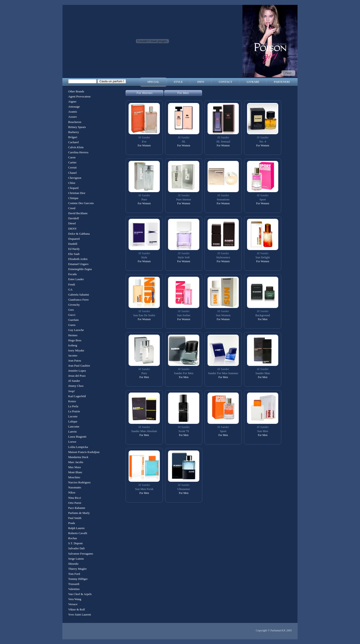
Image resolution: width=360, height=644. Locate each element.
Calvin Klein (76, 147)
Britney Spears (77, 127)
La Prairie (74, 411)
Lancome (74, 426)
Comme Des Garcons (81, 203)
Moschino (74, 477)
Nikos (72, 492)
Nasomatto (75, 487)
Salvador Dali (76, 548)
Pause (288, 73)
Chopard (73, 188)
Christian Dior (77, 193)
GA (70, 289)
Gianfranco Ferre (78, 300)
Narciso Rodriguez (79, 482)
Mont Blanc (75, 472)
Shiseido (73, 564)
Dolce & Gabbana (79, 234)
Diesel (72, 223)
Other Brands (76, 91)
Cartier (72, 162)
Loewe (72, 442)
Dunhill (73, 244)
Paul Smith (75, 518)
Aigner (72, 101)
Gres (71, 310)
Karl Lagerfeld (77, 396)
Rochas (73, 538)
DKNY (73, 229)
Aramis (73, 112)
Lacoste (73, 416)
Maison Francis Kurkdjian (84, 452)
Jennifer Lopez (77, 371)
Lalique (73, 421)
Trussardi (74, 584)
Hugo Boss (75, 340)
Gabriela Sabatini (79, 295)
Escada (72, 274)
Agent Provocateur (79, 96)
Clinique (73, 198)
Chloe (72, 183)
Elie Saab (74, 254)
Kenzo (72, 401)
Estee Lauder (76, 279)
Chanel (72, 173)
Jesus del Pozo (77, 376)
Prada (72, 523)
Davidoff (74, 218)
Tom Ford (74, 574)
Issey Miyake (76, 350)
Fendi (72, 284)
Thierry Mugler (77, 569)
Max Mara (75, 467)
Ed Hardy (74, 249)
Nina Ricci (75, 498)
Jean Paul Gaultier (79, 366)
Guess (72, 325)
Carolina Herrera (78, 152)
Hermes (73, 335)
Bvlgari (73, 137)
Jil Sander (74, 381)
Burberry (74, 132)
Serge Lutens (76, 559)
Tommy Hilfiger (78, 579)
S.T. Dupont (75, 543)
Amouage (74, 107)
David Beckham (78, 213)
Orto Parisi (75, 503)
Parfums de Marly (79, 513)
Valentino (74, 589)
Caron (72, 157)
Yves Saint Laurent (80, 614)
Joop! (72, 391)
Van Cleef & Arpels (80, 594)
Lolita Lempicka (78, 447)
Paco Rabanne (77, 508)
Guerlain (73, 320)
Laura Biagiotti (77, 437)
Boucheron (75, 122)
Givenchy (74, 305)
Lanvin (72, 432)
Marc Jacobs (76, 462)
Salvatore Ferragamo (81, 554)
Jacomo (73, 355)
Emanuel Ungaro (78, 264)
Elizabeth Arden (78, 259)
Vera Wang (75, 599)
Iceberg (73, 345)
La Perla (73, 406)
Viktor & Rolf (77, 609)
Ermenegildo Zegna (80, 269)
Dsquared (74, 239)
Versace (73, 604)
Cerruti (72, 167)
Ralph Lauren (76, 528)
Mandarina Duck (78, 457)
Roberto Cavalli (78, 533)
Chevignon (75, 178)
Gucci (72, 315)
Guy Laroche (76, 330)
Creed (72, 208)
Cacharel (73, 142)
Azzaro (73, 117)
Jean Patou (75, 360)
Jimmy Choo (76, 386)
